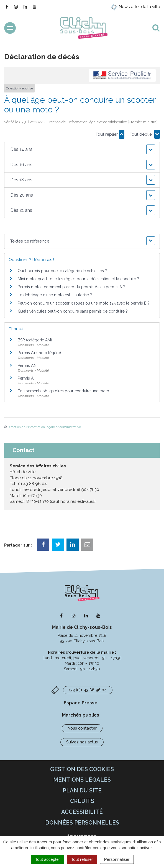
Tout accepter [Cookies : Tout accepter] (48, 859)
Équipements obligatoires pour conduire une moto (63, 391)
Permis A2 (27, 365)
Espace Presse (81, 703)
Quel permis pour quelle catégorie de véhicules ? (62, 271)
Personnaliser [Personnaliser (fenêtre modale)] (117, 859)
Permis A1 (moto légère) (39, 353)
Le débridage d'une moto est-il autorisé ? (55, 295)
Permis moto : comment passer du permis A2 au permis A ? (71, 287)
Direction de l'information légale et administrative (44, 427)
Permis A (26, 378)
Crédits (82, 801)
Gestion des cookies (82, 769)
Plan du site (82, 790)
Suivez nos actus (82, 742)
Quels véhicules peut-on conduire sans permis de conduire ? (73, 311)
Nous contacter (82, 728)
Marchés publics (81, 715)
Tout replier (110, 134)
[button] (82, 150)
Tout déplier (145, 134)
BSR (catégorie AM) (35, 340)
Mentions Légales (82, 780)
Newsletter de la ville (135, 7)
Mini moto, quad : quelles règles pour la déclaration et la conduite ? (78, 279)
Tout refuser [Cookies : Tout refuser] (82, 859)
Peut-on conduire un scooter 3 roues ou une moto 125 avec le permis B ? (84, 303)
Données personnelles (82, 823)
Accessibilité (82, 812)
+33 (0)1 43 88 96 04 (88, 690)
